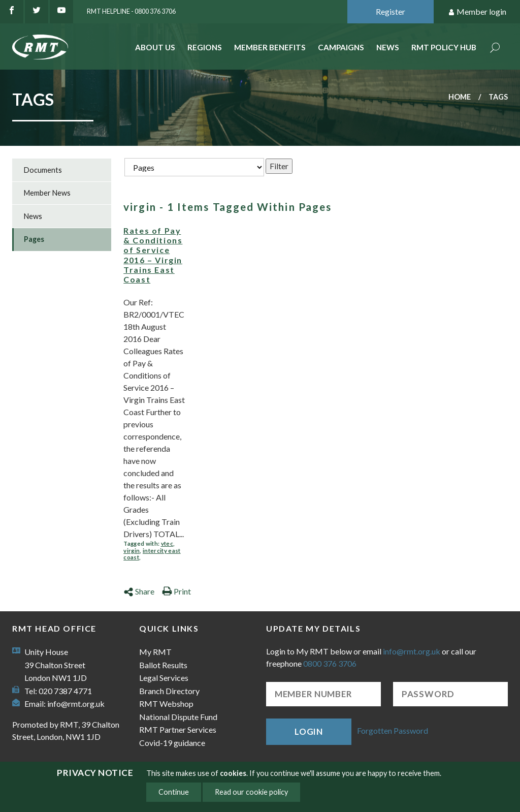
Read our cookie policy (251, 792)
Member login (477, 12)
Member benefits (270, 47)
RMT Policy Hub (444, 47)
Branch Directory (169, 691)
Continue (174, 792)
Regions (205, 47)
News (388, 47)
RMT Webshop (166, 704)
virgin (132, 551)
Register (391, 11)
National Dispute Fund (178, 717)
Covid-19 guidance (172, 743)
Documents (43, 170)
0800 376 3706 (330, 663)
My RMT (155, 652)
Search (495, 49)
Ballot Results (163, 665)
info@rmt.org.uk (76, 704)
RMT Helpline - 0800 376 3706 (131, 11)
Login (309, 731)
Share (139, 591)
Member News (47, 193)
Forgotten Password (393, 730)
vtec (167, 543)
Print (176, 591)
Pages (34, 239)
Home (460, 97)
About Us (155, 47)
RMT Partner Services (178, 729)
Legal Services (164, 678)
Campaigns (341, 47)
